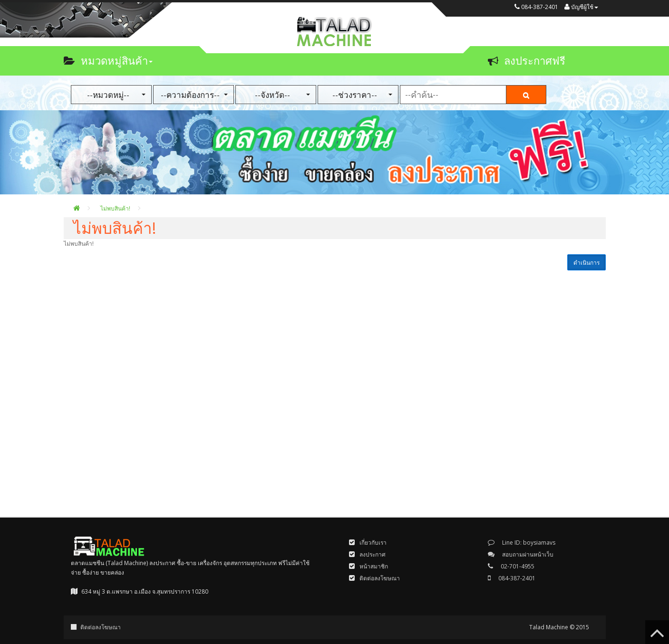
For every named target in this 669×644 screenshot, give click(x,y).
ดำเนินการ (587, 263)
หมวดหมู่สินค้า (108, 60)
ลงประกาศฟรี (527, 60)
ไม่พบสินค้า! (115, 208)
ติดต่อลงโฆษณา (101, 627)
